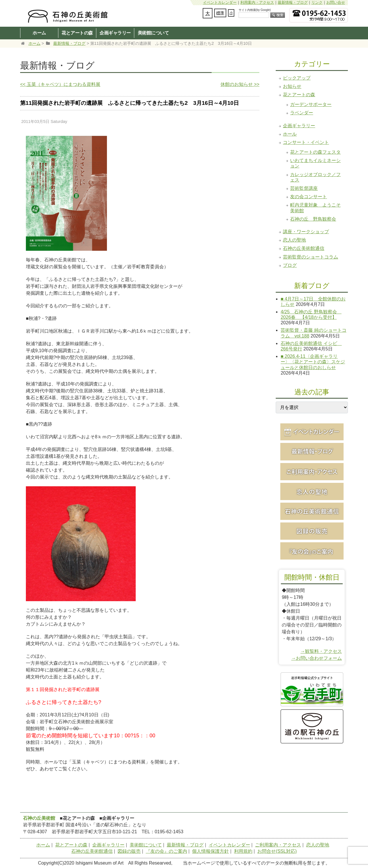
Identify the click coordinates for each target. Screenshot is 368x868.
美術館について (153, 33)
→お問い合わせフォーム (317, 658)
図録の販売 (129, 851)
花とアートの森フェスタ (315, 152)
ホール (290, 134)
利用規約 (243, 851)
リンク (317, 2)
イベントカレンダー (220, 2)
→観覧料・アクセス (321, 651)
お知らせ (292, 86)
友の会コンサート (308, 197)
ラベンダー (302, 113)
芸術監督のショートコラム (310, 257)
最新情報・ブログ (293, 2)
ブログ (290, 265)
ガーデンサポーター (311, 104)
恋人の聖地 (294, 240)
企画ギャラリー (115, 33)
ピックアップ (297, 78)
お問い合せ (336, 2)
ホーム (39, 33)
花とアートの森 (77, 33)
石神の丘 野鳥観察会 (313, 219)
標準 (220, 13)
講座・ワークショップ (306, 232)
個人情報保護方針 (210, 851)
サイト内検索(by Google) (255, 10)
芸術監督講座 (304, 188)
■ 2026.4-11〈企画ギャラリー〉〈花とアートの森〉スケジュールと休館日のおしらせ (313, 362)
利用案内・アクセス (257, 2)
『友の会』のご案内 (166, 851)
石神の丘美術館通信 (304, 248)
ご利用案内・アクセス (278, 845)
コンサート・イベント (306, 142)
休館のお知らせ (240, 84)
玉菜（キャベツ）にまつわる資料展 (60, 84)
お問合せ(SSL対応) (277, 851)
